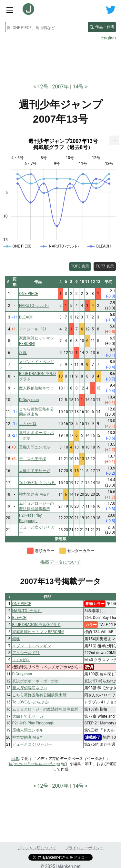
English (109, 38)
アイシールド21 (26, 653)
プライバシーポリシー (84, 848)
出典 (15, 759)
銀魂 (16, 639)
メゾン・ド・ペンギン (32, 646)
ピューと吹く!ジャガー (32, 744)
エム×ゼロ (21, 660)
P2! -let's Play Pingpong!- (33, 723)
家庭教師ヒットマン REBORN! (38, 632)
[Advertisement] (60, 60)
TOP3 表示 (80, 266)
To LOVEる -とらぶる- (31, 702)
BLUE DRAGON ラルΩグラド (36, 625)
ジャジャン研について (37, 848)
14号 (78, 87)
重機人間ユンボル (28, 730)
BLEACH (20, 618)
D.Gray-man (22, 674)
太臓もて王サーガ (28, 716)
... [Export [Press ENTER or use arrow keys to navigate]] (114, 139)
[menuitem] (114, 140)
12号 (44, 87)
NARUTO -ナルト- (27, 611)
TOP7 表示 (105, 266)
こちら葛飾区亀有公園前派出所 (39, 695)
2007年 (60, 87)
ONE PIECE (22, 604)
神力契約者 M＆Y (27, 737)
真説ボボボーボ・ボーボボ (35, 681)
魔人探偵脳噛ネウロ (30, 688)
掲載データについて (61, 562)
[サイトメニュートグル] (10, 10)
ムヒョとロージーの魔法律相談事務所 (45, 709)
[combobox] (47, 27)
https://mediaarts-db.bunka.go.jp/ (37, 764)
